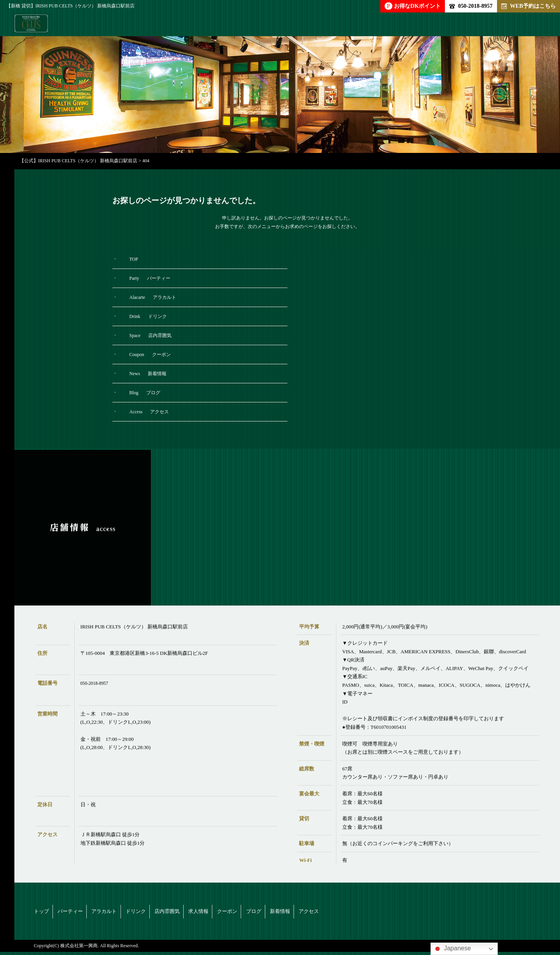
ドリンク (190, 913)
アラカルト (141, 913)
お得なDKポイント (413, 6)
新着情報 (423, 913)
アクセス (470, 913)
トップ (42, 913)
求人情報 (289, 913)
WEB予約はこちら (528, 6)
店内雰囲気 (240, 913)
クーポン (336, 913)
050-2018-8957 (471, 6)
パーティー (89, 913)
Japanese (452, 949)
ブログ (380, 913)
